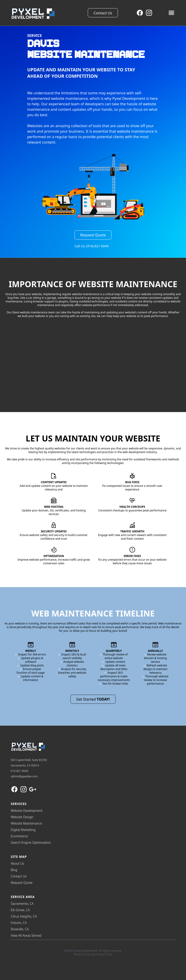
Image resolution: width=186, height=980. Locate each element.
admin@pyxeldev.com (24, 776)
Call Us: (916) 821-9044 (92, 246)
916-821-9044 (19, 771)
